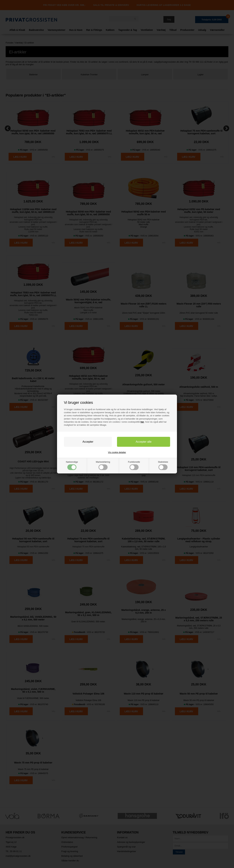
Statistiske (163, 465)
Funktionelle (134, 465)
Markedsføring (103, 465)
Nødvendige (72, 465)
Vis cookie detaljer (117, 452)
